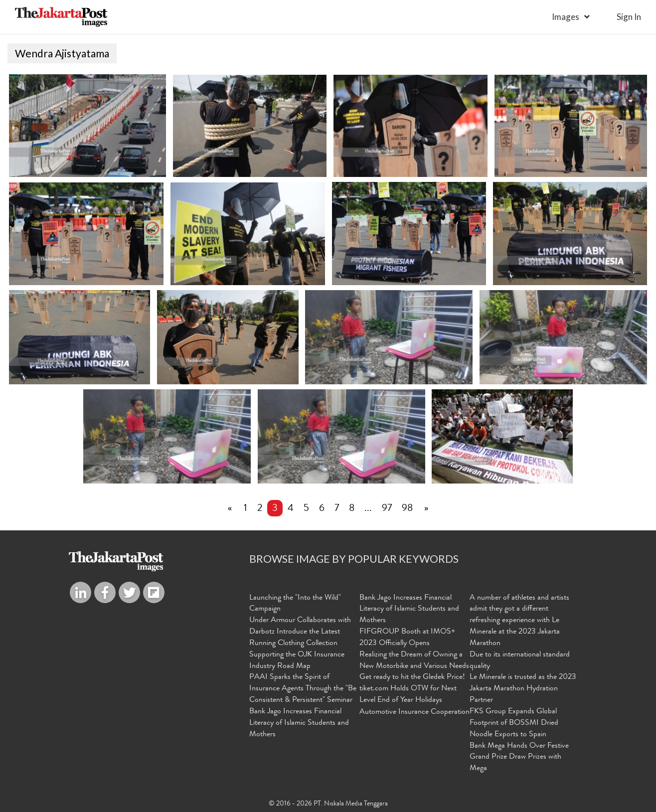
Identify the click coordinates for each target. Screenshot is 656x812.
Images (566, 17)
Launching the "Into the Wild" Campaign (295, 603)
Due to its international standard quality (520, 661)
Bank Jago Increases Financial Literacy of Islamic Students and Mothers (299, 723)
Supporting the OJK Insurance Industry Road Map (297, 661)
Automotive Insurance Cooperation (414, 712)
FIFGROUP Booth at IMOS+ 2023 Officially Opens (407, 638)
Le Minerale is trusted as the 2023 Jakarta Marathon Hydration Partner (523, 689)
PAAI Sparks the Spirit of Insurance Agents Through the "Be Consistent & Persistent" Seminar (303, 689)
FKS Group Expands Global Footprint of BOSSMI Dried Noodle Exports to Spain (514, 723)
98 (407, 509)
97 (387, 509)
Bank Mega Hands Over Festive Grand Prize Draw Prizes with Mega (519, 757)
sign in (629, 17)
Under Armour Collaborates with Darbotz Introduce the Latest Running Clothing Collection (300, 632)
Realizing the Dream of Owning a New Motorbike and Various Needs (414, 661)
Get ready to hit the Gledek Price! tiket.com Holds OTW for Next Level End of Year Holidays (412, 689)
